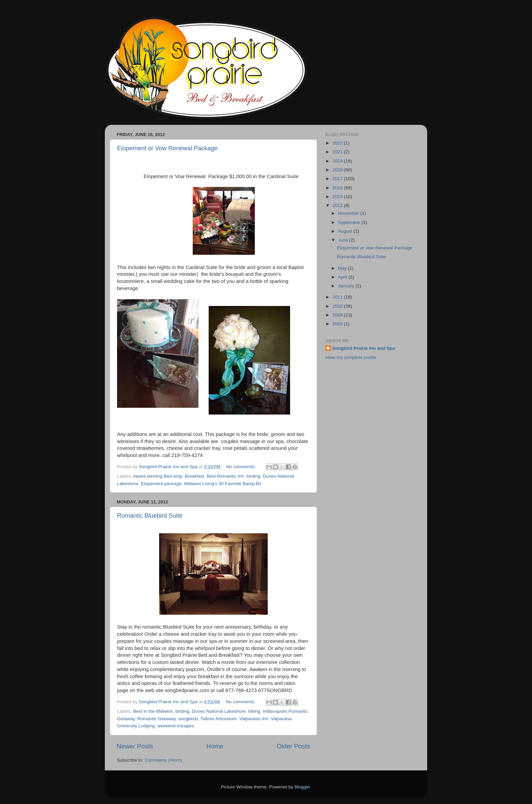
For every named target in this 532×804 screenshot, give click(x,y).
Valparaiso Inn (254, 719)
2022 (338, 143)
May (343, 268)
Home (215, 746)
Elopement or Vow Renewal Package (167, 148)
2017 (338, 179)
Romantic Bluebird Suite (150, 516)
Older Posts (293, 746)
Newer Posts (135, 746)
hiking (254, 711)
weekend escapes (176, 726)
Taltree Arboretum (219, 719)
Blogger (302, 787)
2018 (338, 170)
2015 (338, 197)
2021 (338, 152)
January (347, 286)
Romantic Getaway (157, 719)
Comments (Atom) (164, 760)
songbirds (188, 719)
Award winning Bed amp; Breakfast (169, 476)
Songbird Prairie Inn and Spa (364, 348)
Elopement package (161, 484)
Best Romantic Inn (225, 476)
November (349, 213)
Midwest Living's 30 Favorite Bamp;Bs (223, 484)
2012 (338, 205)
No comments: (242, 467)
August (346, 231)
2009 (338, 315)
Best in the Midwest (153, 711)
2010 (338, 306)
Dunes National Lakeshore (219, 711)
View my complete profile (351, 357)
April (343, 277)
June (344, 240)
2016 (338, 188)
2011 (338, 297)
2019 (338, 161)
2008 (338, 324)
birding (254, 476)
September (350, 222)
